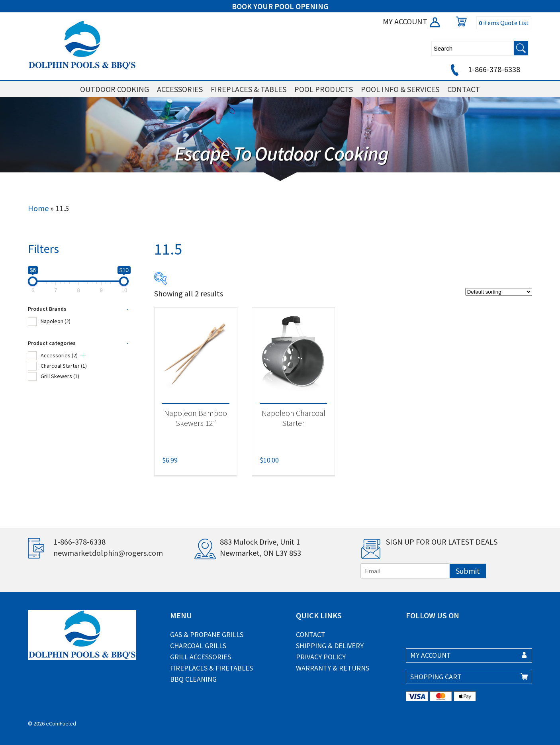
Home (38, 208)
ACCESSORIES (180, 89)
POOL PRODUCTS (324, 89)
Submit (468, 571)
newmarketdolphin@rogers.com (108, 553)
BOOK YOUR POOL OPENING (280, 6)
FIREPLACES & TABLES (249, 89)
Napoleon (56, 321)
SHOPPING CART (436, 677)
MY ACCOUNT (412, 21)
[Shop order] (499, 292)
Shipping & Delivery (330, 646)
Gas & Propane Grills (207, 634)
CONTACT (464, 89)
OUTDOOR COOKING (115, 89)
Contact (311, 634)
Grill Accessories (201, 657)
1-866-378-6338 (484, 69)
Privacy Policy (321, 657)
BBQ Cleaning (193, 679)
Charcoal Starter (64, 366)
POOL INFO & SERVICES (400, 89)
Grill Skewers (60, 376)
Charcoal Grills (198, 646)
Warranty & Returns (333, 668)
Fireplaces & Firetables (211, 668)
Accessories (59, 355)
